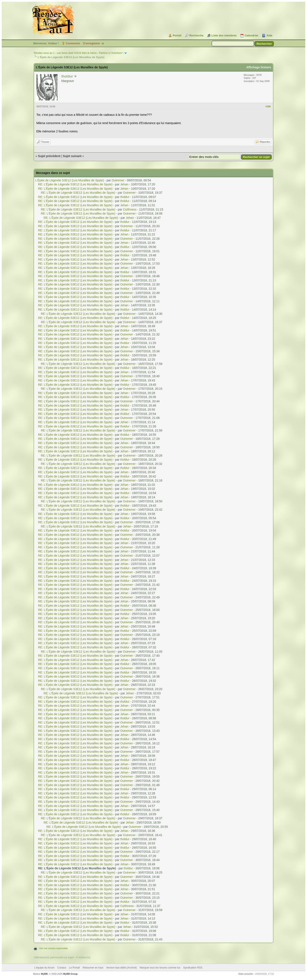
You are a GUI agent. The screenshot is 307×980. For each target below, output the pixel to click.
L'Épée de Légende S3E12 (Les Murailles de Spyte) (70, 180)
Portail (177, 35)
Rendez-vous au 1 (44, 53)
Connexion (73, 43)
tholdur (125, 197)
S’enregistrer (91, 43)
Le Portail (75, 968)
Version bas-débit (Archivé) (122, 968)
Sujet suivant (72, 156)
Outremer (118, 180)
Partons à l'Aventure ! (111, 53)
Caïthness (130, 209)
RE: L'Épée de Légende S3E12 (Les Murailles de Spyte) (75, 184)
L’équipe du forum (44, 968)
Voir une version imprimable (53, 948)
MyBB (44, 974)
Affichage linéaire (259, 67)
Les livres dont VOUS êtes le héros (77, 53)
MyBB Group (70, 974)
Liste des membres (224, 35)
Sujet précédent (49, 156)
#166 (268, 106)
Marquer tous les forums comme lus (160, 968)
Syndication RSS (193, 968)
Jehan (124, 184)
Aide (269, 35)
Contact (62, 968)
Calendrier (251, 35)
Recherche (196, 35)
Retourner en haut (93, 968)
